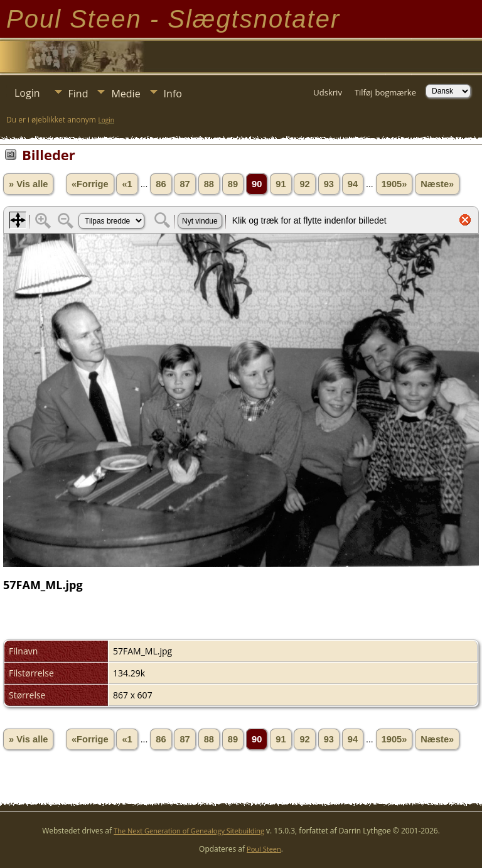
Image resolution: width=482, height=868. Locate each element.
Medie (126, 94)
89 (233, 184)
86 (161, 184)
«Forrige (90, 184)
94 (353, 184)
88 (209, 184)
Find (78, 94)
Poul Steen (264, 849)
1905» (394, 184)
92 (304, 184)
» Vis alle (28, 184)
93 (329, 184)
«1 (127, 184)
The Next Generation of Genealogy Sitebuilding (189, 831)
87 (185, 184)
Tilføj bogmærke (385, 92)
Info (173, 94)
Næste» (437, 184)
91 (281, 184)
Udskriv (328, 92)
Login (27, 93)
